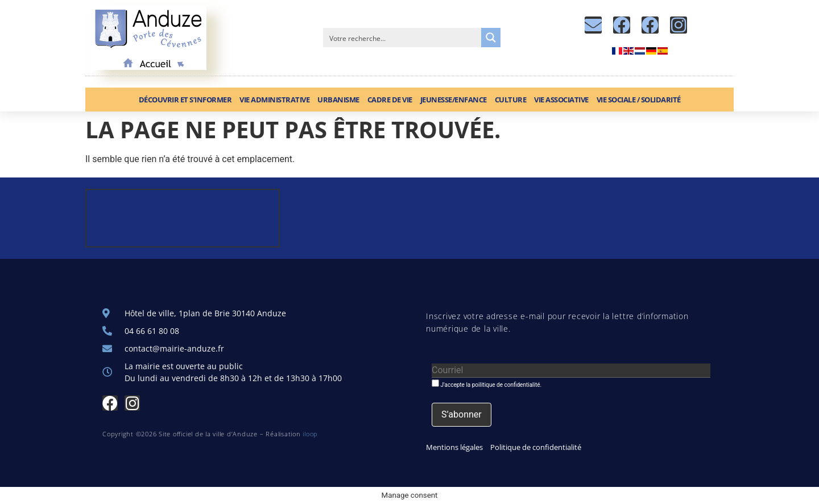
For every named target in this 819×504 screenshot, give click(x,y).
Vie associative (561, 100)
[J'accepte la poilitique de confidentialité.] (435, 383)
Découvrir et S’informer (185, 100)
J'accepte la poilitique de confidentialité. (487, 384)
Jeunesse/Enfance (454, 100)
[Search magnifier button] (491, 38)
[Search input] (403, 38)
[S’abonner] (462, 415)
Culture (511, 100)
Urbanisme (338, 100)
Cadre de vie (390, 100)
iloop (310, 434)
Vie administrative (274, 100)
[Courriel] (571, 371)
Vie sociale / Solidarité (639, 100)
